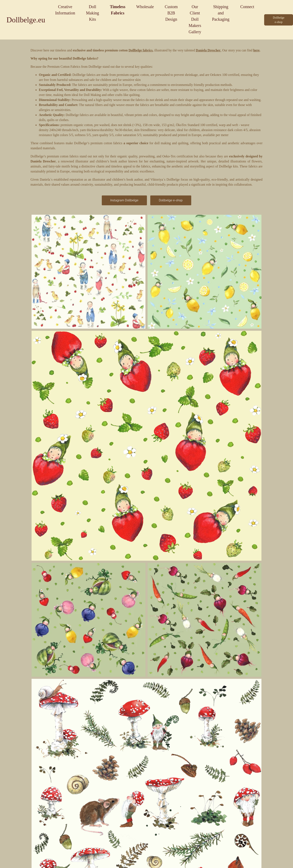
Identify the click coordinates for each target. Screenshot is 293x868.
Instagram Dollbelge (124, 200)
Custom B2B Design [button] (171, 13)
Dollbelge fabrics (141, 50)
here (256, 50)
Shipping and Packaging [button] (221, 13)
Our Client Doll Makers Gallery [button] (195, 19)
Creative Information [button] (65, 10)
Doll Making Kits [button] (92, 13)
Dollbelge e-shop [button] (278, 20)
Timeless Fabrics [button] (118, 10)
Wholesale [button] (145, 7)
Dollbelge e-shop (171, 200)
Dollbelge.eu (26, 20)
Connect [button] (247, 7)
